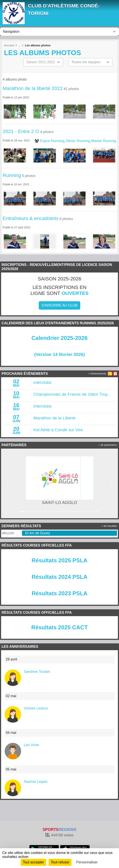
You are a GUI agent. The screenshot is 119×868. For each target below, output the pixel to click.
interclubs (42, 382)
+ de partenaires (108, 445)
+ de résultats (109, 526)
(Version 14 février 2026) (59, 354)
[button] (8, 483)
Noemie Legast (36, 782)
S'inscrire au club (59, 305)
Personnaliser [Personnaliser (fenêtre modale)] (87, 862)
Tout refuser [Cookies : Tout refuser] (60, 862)
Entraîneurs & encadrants (31, 218)
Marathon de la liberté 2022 (33, 88)
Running (12, 175)
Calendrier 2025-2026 (59, 338)
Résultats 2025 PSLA (60, 560)
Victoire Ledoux (36, 708)
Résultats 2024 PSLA (60, 577)
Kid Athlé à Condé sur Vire (58, 430)
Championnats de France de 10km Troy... (72, 394)
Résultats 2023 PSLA (60, 593)
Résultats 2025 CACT (59, 627)
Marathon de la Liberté (55, 418)
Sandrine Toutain (37, 672)
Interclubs (43, 406)
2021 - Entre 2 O (21, 131)
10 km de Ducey (37, 533)
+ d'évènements (97, 374)
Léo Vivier (32, 745)
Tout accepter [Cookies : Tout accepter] (33, 862)
